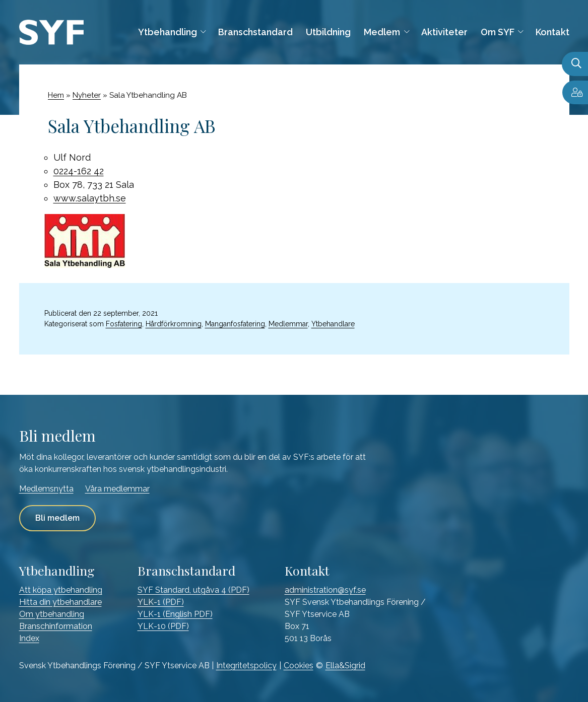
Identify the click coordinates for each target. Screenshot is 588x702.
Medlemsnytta (46, 489)
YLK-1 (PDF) (161, 602)
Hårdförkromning (174, 324)
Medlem (382, 32)
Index (29, 638)
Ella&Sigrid (345, 665)
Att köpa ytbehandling (61, 590)
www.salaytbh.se (90, 198)
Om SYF (498, 32)
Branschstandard (255, 32)
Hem (56, 95)
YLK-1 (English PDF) (175, 614)
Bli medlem (57, 518)
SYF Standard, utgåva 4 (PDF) (193, 590)
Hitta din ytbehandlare (60, 602)
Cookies (299, 665)
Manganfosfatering (235, 324)
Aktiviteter (444, 32)
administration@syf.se (325, 590)
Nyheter (87, 95)
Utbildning (328, 32)
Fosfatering (124, 324)
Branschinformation (56, 626)
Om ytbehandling (52, 614)
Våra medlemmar (117, 489)
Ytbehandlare (333, 324)
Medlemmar (288, 324)
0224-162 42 (79, 171)
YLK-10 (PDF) (163, 626)
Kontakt (552, 32)
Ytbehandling (168, 32)
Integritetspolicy (246, 665)
